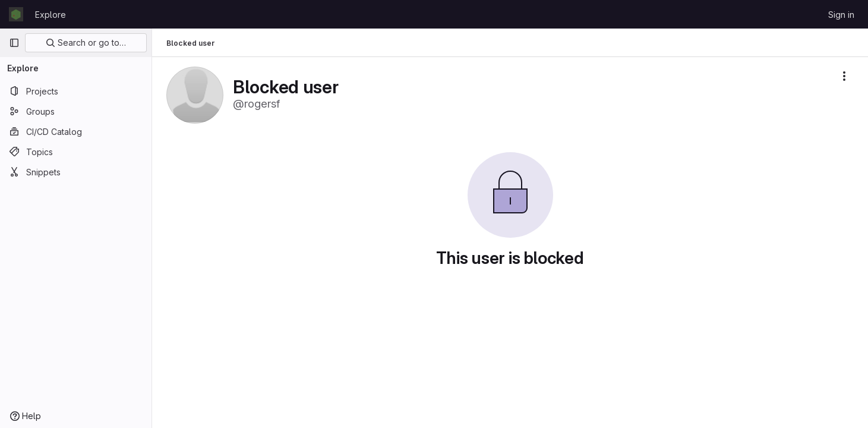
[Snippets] (76, 172)
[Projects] (76, 91)
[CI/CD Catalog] (76, 131)
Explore (50, 15)
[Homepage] (16, 14)
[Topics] (76, 152)
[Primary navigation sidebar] (14, 43)
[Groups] (76, 111)
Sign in (841, 15)
